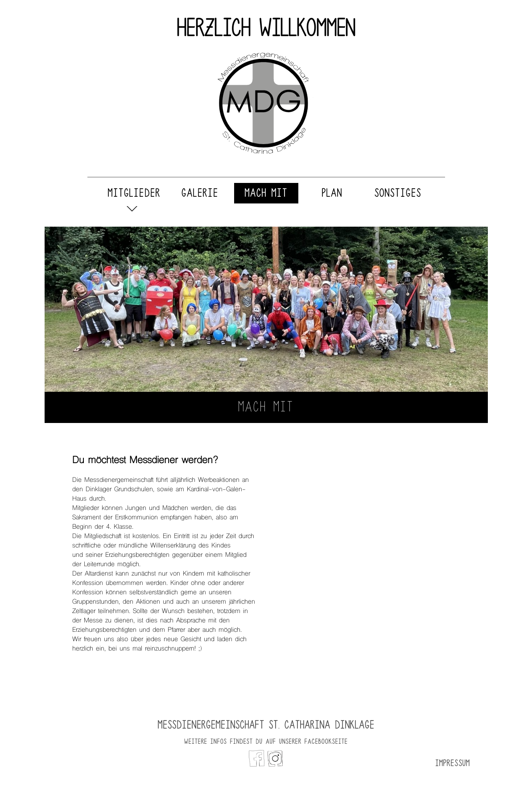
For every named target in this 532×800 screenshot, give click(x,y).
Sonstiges (398, 193)
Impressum (453, 763)
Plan (332, 193)
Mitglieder (134, 193)
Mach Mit (266, 193)
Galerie (200, 193)
